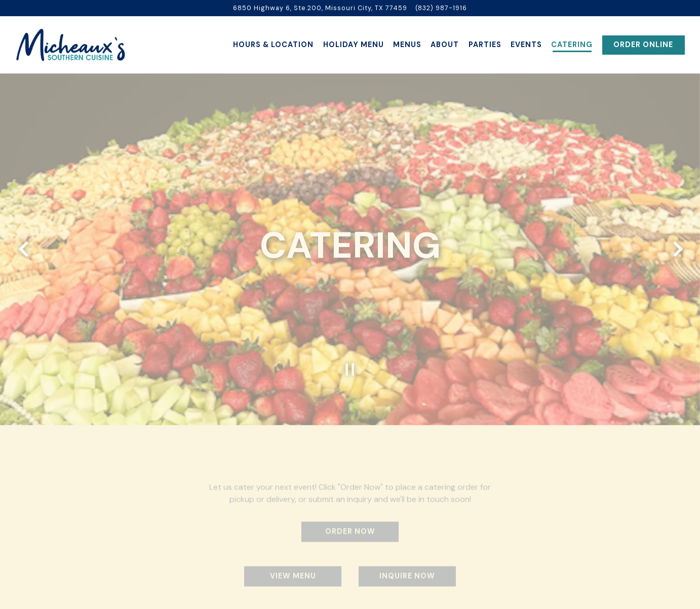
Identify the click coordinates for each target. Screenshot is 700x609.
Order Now (350, 524)
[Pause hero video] (350, 361)
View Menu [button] (293, 569)
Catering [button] (572, 45)
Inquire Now (407, 569)
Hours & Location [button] (273, 45)
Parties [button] (485, 45)
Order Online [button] (643, 45)
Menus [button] (407, 45)
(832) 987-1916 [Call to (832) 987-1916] (441, 8)
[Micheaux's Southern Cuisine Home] (71, 45)
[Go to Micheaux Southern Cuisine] (320, 8)
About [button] (445, 45)
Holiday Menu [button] (354, 45)
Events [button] (526, 45)
